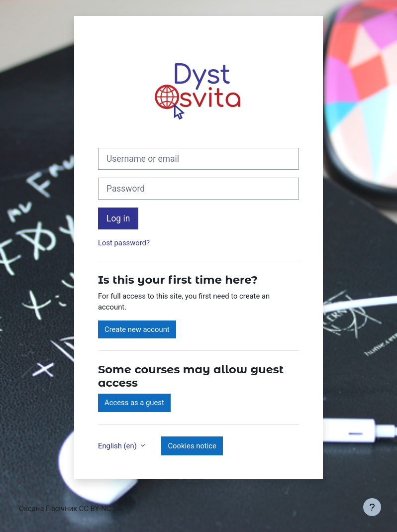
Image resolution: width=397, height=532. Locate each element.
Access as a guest (134, 403)
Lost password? (124, 243)
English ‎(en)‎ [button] (118, 446)
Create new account (137, 329)
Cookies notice (192, 446)
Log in (118, 218)
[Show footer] (372, 507)
